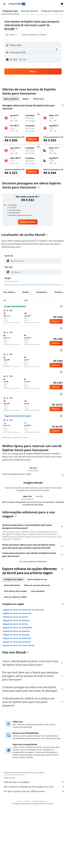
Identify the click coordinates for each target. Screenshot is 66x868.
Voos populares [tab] (38, 591)
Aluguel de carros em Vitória (15, 617)
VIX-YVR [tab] (33, 468)
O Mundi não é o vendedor (34, 782)
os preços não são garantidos (14, 775)
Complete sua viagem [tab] (13, 579)
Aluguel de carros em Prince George (19, 645)
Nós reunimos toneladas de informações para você (34, 787)
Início (19, 801)
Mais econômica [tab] (11, 99)
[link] (28, 222)
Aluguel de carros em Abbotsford (17, 628)
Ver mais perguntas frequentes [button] (33, 561)
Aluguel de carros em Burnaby (16, 635)
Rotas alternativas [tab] (12, 585)
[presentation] (17, 29)
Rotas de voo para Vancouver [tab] (37, 585)
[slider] (62, 285)
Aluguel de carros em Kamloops (17, 642)
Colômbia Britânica (39, 801)
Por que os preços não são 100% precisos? (34, 791)
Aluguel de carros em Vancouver (17, 613)
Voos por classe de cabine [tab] (15, 597)
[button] (4, 4)
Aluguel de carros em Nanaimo (16, 631)
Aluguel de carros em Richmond (17, 638)
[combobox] (11, 35)
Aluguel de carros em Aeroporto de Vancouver (23, 610)
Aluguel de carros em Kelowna (16, 620)
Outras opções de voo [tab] (37, 579)
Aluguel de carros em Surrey (15, 624)
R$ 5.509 (9, 29)
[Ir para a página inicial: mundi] (17, 4)
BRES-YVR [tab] (27, 496)
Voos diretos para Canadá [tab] (15, 591)
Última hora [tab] (38, 99)
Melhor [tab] (26, 99)
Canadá (27, 801)
